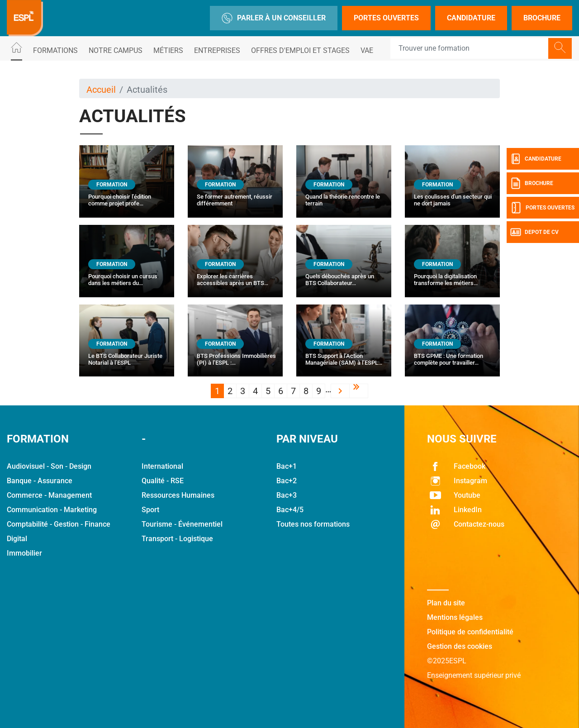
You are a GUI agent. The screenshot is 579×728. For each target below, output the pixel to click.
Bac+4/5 (290, 510)
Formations (55, 50)
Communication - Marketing (52, 510)
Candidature (471, 18)
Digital (17, 539)
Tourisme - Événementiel (182, 524)
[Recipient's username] (470, 48)
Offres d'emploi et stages (300, 50)
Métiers (168, 50)
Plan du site (446, 603)
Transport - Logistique (177, 539)
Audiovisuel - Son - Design (49, 466)
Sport (150, 510)
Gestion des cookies (460, 646)
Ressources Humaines (178, 495)
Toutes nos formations (313, 524)
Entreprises (217, 50)
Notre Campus (116, 50)
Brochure (542, 18)
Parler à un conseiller (274, 18)
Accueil (101, 90)
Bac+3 (287, 495)
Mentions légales (455, 617)
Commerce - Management (49, 495)
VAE (367, 50)
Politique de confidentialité (470, 632)
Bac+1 (287, 466)
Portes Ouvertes (386, 18)
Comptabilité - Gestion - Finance (59, 524)
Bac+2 (287, 481)
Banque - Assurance (40, 481)
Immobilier (24, 553)
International (162, 466)
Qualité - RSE (163, 481)
